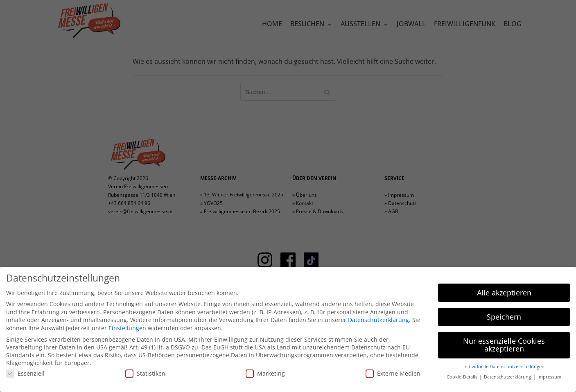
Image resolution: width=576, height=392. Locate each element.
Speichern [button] (504, 317)
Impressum (549, 377)
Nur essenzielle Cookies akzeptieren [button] (504, 345)
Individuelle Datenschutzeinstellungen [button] (504, 367)
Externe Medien (393, 373)
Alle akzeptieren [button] (504, 293)
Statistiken (145, 373)
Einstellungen (127, 328)
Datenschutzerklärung (378, 320)
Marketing (265, 373)
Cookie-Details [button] (463, 377)
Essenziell (25, 373)
